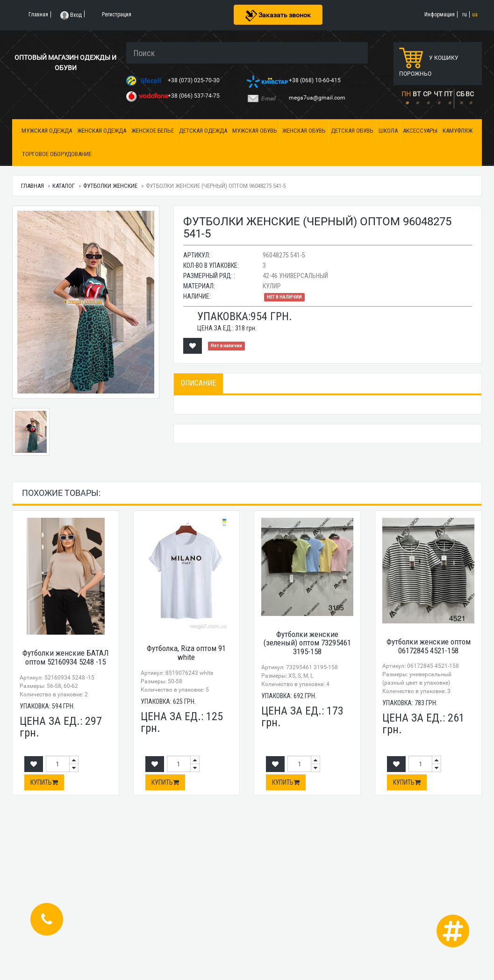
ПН (406, 94)
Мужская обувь (255, 131)
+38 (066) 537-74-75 (194, 96)
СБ (460, 94)
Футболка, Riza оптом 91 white (186, 653)
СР (427, 94)
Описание (198, 383)
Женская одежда (102, 131)
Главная (32, 186)
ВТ (417, 94)
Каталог (64, 186)
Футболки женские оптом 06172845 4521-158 (429, 646)
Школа (388, 131)
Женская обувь (304, 131)
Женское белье (153, 131)
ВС (470, 94)
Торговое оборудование (57, 154)
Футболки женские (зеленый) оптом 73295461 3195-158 (307, 643)
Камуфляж (458, 131)
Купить (44, 782)
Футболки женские (110, 186)
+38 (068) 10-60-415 (315, 80)
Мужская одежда (47, 131)
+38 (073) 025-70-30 (194, 80)
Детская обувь (352, 131)
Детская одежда (203, 131)
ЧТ (438, 94)
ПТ (448, 94)
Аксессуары (420, 131)
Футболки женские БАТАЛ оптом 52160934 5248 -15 (66, 657)
